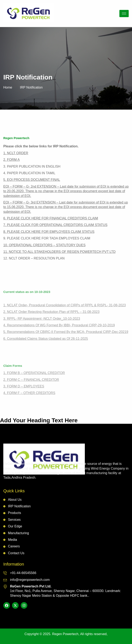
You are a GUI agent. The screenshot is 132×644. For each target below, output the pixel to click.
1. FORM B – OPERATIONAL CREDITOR (34, 373)
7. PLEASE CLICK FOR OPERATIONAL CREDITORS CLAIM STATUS (55, 225)
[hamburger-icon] (124, 14)
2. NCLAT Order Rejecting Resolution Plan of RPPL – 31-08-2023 (51, 312)
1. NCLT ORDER (16, 153)
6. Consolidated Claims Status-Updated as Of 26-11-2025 (46, 339)
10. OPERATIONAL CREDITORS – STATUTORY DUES (44, 245)
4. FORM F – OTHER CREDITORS (29, 393)
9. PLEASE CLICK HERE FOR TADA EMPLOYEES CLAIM (47, 238)
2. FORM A (11, 160)
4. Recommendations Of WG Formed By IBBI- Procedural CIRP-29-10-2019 (59, 325)
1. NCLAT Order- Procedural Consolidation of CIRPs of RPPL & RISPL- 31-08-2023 (65, 305)
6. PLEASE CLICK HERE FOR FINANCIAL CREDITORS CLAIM (51, 218)
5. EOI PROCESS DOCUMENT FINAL (32, 180)
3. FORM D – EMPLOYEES (24, 386)
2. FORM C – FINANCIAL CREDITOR (31, 380)
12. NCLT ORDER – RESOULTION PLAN (34, 258)
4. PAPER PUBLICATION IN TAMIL (29, 173)
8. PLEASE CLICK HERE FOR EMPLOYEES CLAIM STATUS (49, 232)
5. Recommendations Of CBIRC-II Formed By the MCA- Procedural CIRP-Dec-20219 (66, 332)
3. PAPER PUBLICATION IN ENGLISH (32, 166)
